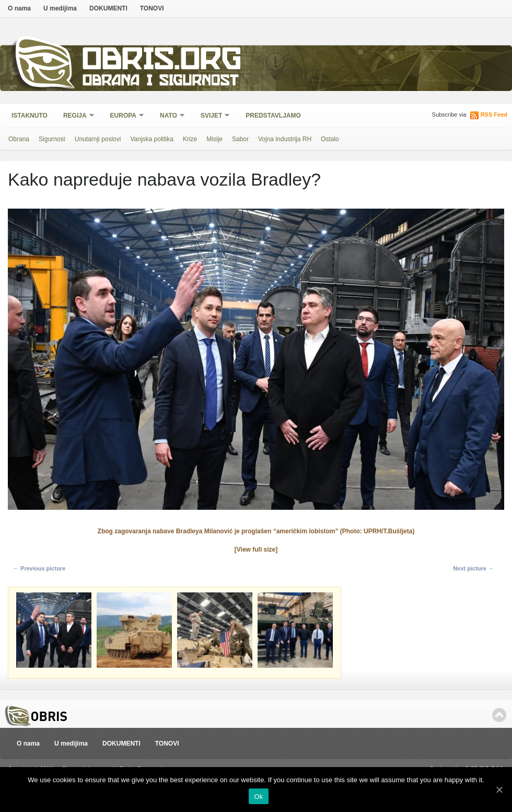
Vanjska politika (152, 139)
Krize (190, 139)
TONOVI (152, 8)
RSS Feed (494, 115)
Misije (214, 139)
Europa (124, 116)
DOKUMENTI (108, 8)
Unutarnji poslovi (98, 139)
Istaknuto (30, 116)
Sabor (240, 139)
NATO (169, 116)
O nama (19, 8)
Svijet (212, 116)
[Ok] (499, 790)
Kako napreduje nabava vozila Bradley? (164, 179)
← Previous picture (39, 568)
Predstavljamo (273, 116)
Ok (258, 797)
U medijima (60, 8)
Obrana (19, 139)
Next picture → (473, 568)
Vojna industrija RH (285, 139)
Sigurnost (52, 139)
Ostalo (330, 139)
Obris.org (162, 61)
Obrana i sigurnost (160, 82)
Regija (75, 116)
